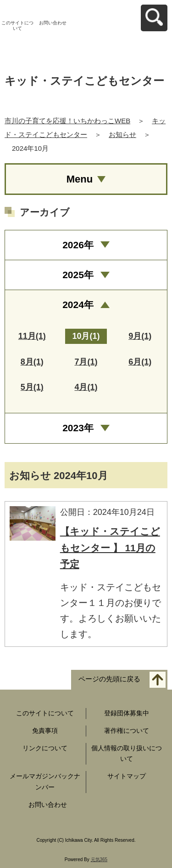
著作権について (127, 731)
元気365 (99, 859)
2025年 (78, 275)
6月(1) (140, 362)
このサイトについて (17, 26)
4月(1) (86, 387)
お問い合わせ (53, 23)
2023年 (78, 428)
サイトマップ (127, 776)
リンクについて (45, 748)
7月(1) (86, 362)
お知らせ (122, 134)
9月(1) (140, 336)
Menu (80, 179)
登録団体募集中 (127, 713)
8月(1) (32, 362)
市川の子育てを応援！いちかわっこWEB (67, 121)
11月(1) (32, 336)
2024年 (78, 305)
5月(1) (32, 387)
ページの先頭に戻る (109, 679)
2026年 (78, 245)
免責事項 (45, 731)
